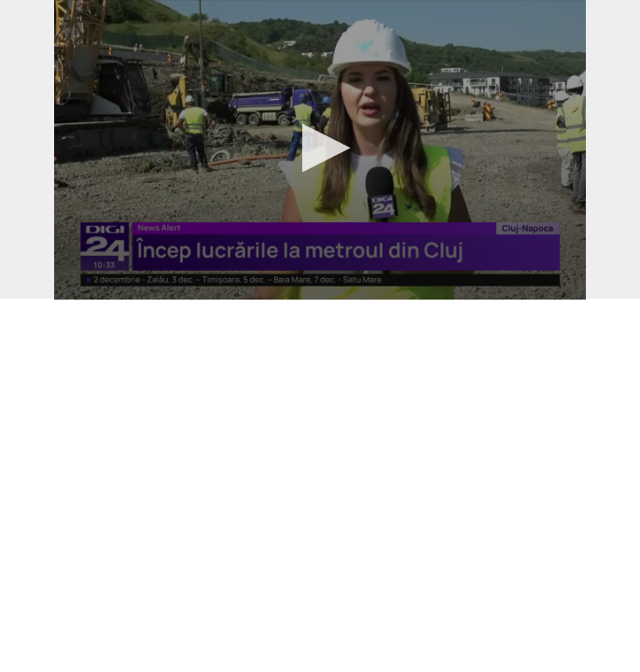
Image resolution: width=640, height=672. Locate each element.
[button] (320, 148)
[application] (320, 150)
